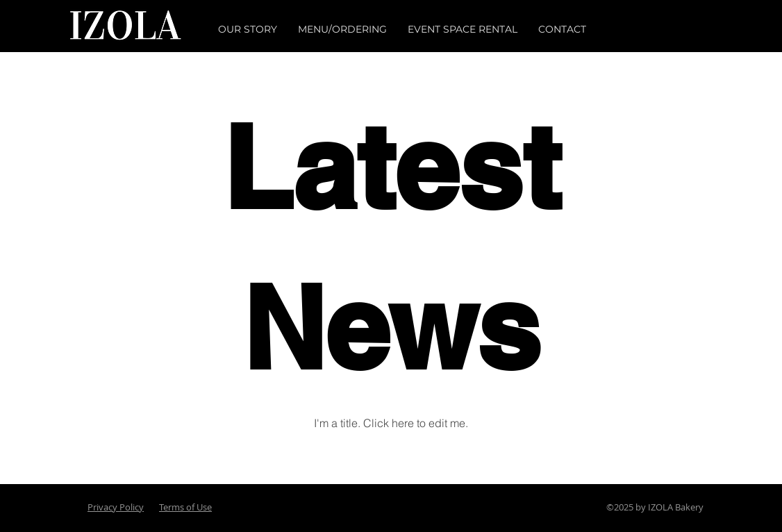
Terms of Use (185, 507)
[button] (248, 30)
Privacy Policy (116, 507)
